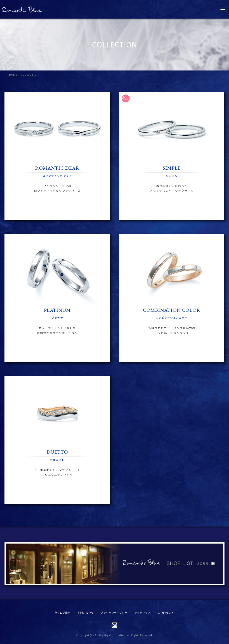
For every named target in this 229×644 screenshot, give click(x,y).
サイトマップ (142, 612)
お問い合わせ (86, 612)
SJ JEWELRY (165, 612)
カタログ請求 (63, 612)
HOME (13, 75)
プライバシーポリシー (114, 612)
